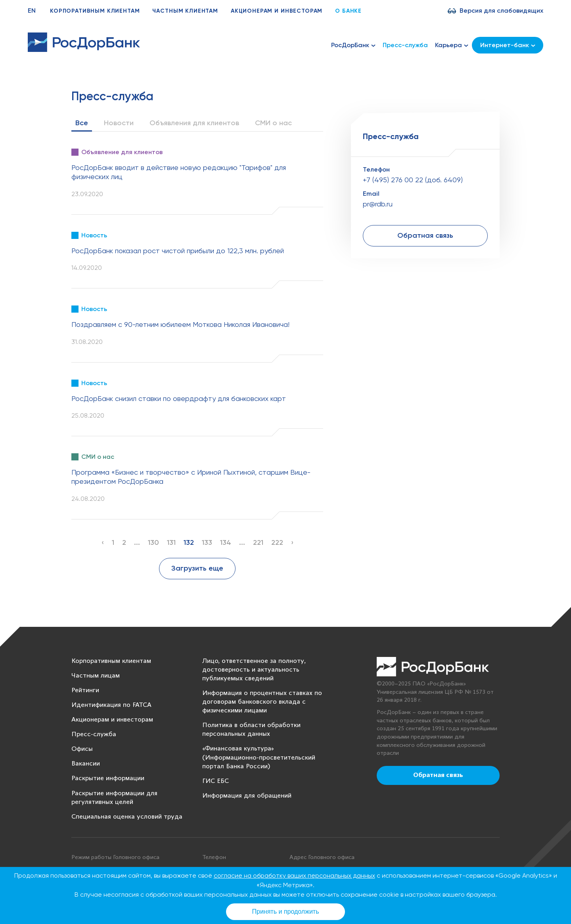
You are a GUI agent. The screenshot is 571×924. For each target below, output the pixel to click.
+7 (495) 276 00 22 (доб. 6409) (413, 180)
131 (171, 542)
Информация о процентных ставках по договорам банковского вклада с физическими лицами (262, 702)
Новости (119, 123)
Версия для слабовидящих (501, 10)
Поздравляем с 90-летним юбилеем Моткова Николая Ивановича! (180, 324)
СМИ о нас (273, 123)
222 (277, 542)
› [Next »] (292, 542)
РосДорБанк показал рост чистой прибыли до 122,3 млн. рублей (178, 251)
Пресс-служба (405, 45)
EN (32, 10)
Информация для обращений (247, 796)
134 (226, 542)
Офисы (82, 749)
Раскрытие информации (108, 778)
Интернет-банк (508, 45)
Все (82, 123)
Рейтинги (85, 690)
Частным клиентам (185, 11)
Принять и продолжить (286, 912)
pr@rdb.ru (378, 204)
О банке (348, 11)
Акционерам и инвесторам (277, 11)
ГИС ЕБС (216, 781)
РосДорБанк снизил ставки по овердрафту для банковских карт (179, 398)
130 (153, 542)
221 (258, 542)
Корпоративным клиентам (95, 11)
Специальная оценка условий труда (127, 817)
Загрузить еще (197, 568)
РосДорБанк (353, 45)
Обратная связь (425, 235)
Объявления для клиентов (194, 123)
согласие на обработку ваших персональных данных (294, 875)
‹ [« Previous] (103, 542)
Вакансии (86, 764)
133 (207, 542)
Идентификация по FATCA (111, 705)
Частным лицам (96, 676)
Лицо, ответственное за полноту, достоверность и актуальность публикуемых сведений (254, 670)
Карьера (452, 45)
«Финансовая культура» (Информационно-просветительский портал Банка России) (259, 757)
